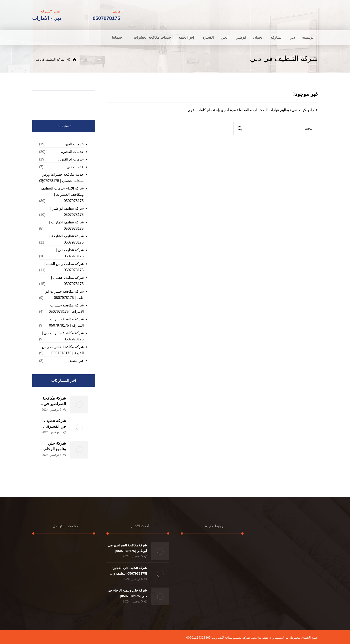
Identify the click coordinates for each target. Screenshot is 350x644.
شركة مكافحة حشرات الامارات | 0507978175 (66, 308)
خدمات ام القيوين (71, 159)
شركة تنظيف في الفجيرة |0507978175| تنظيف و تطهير (129, 573)
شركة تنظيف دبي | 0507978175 (70, 253)
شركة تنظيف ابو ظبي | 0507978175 (67, 212)
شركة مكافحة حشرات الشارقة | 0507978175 (66, 322)
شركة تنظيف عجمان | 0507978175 (67, 281)
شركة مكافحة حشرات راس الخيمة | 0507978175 (63, 350)
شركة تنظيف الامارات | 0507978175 (66, 225)
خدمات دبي (75, 167)
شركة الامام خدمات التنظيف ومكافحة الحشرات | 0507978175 (62, 195)
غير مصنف (76, 361)
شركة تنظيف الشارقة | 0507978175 (67, 239)
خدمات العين (74, 144)
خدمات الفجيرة (72, 152)
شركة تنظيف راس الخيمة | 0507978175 (64, 267)
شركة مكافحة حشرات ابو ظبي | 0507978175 (65, 295)
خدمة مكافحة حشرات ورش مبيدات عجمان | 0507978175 (61, 178)
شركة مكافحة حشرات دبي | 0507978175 (63, 336)
